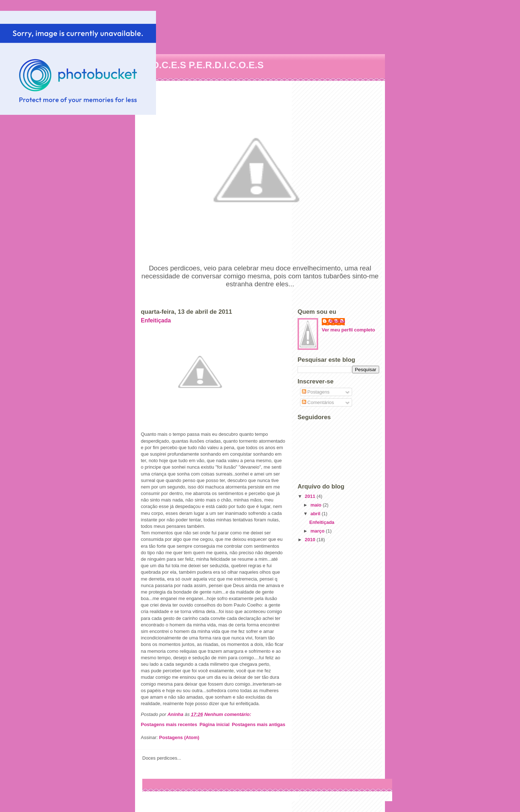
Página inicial (214, 724)
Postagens (316, 392)
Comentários (318, 402)
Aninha (337, 321)
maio (317, 505)
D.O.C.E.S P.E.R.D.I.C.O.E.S (203, 65)
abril (316, 514)
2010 (311, 540)
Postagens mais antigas (259, 724)
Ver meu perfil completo (348, 330)
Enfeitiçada (156, 320)
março (318, 531)
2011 (311, 496)
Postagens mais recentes (169, 724)
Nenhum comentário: (229, 714)
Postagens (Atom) (179, 737)
